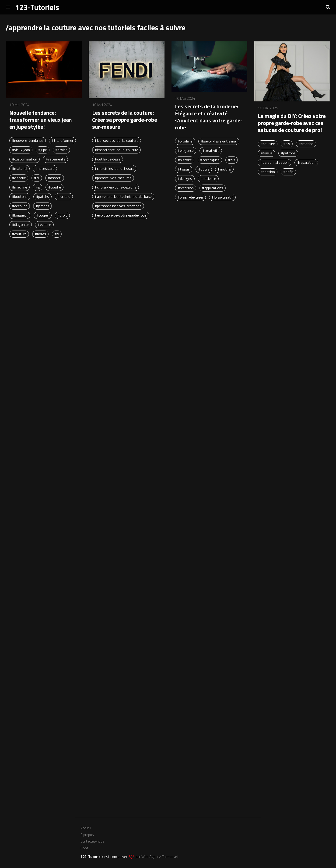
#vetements (55, 159)
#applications (213, 188)
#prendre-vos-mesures (113, 178)
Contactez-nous (92, 841)
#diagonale (21, 224)
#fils (232, 160)
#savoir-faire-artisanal (219, 141)
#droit (62, 215)
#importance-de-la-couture (116, 150)
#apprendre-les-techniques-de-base (123, 196)
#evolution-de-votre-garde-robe (121, 215)
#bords (40, 234)
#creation (306, 144)
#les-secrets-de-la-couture (117, 140)
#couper (43, 215)
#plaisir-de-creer (190, 197)
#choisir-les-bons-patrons (115, 187)
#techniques (210, 160)
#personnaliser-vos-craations (118, 206)
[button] (328, 7)
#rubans (64, 196)
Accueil (86, 828)
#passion (268, 172)
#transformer (62, 140)
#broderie (185, 141)
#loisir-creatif (222, 197)
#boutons (20, 196)
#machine (19, 187)
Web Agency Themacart (160, 857)
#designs (185, 178)
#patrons (288, 153)
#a (38, 187)
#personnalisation (275, 162)
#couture (19, 234)
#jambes (42, 206)
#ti (57, 234)
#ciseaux (19, 178)
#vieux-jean (21, 150)
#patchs (42, 196)
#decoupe (20, 206)
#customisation (24, 159)
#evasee (44, 224)
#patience (208, 178)
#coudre (54, 187)
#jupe (43, 150)
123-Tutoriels (37, 7)
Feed (84, 848)
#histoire (185, 160)
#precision (186, 188)
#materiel (19, 168)
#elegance (186, 150)
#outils (204, 169)
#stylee (61, 150)
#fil (37, 178)
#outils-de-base (108, 159)
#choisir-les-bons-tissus (114, 168)
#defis (288, 172)
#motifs (224, 169)
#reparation (306, 162)
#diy (287, 144)
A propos (87, 835)
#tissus (184, 169)
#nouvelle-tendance (28, 140)
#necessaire (45, 168)
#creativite (211, 150)
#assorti (55, 178)
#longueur (20, 215)
